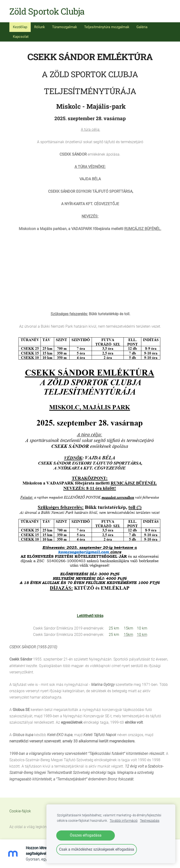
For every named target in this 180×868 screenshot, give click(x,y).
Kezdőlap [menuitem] (20, 27)
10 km (142, 628)
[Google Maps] (90, 267)
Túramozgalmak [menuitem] (65, 27)
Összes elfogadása (86, 835)
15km (128, 628)
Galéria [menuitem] (142, 27)
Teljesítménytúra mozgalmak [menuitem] (107, 27)
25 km (114, 628)
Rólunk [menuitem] (40, 27)
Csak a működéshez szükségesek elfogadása (97, 849)
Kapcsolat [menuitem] (21, 37)
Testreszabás (150, 821)
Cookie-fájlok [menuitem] (20, 811)
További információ (124, 821)
